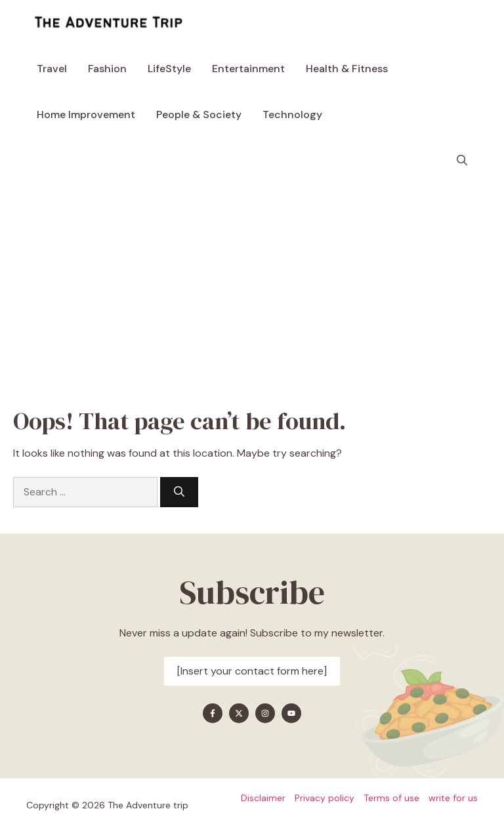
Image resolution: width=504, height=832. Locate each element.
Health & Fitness (347, 69)
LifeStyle (169, 69)
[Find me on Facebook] (213, 713)
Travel (52, 69)
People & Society (199, 114)
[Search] (179, 492)
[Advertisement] (252, 282)
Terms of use (391, 798)
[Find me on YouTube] (291, 713)
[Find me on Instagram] (265, 713)
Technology (292, 114)
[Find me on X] (239, 713)
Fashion (107, 69)
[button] (462, 161)
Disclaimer (263, 798)
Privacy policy (325, 798)
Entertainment (248, 69)
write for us (453, 798)
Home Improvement (86, 114)
